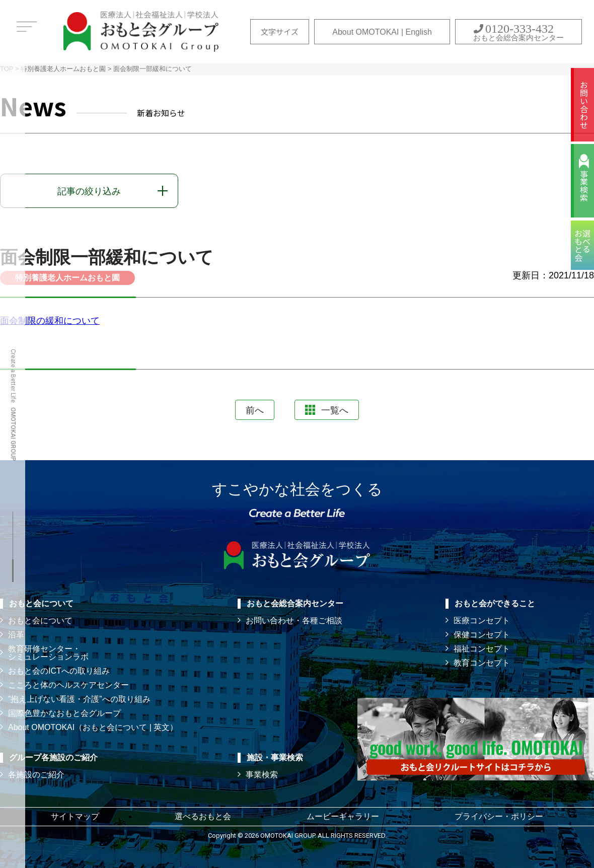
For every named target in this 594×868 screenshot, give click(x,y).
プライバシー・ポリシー (499, 816)
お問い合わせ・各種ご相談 (294, 621)
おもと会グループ (141, 31)
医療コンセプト (482, 621)
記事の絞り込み (89, 191)
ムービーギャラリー (343, 816)
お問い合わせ (584, 105)
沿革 (16, 635)
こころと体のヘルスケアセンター (68, 685)
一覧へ (327, 410)
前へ (255, 410)
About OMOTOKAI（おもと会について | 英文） (93, 727)
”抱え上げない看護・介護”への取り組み (79, 699)
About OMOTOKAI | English (382, 32)
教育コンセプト (482, 663)
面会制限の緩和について (50, 321)
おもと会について (40, 621)
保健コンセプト (482, 635)
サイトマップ (75, 816)
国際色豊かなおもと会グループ (64, 713)
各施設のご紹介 (36, 775)
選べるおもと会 (203, 816)
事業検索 (584, 186)
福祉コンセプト (482, 649)
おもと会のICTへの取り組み (59, 671)
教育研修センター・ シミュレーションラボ (48, 653)
